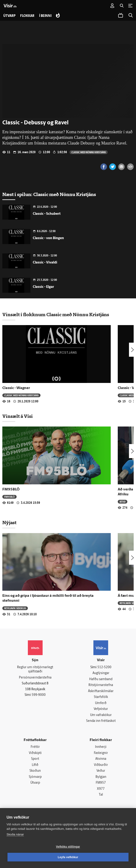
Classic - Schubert (47, 214)
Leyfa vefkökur (68, 857)
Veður (101, 771)
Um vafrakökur (101, 715)
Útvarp (35, 783)
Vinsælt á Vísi (18, 416)
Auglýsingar (101, 673)
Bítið (123, 502)
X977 (101, 789)
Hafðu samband (101, 679)
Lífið (35, 765)
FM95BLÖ (11, 490)
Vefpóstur (101, 709)
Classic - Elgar (43, 287)
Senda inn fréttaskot (101, 721)
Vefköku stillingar (68, 847)
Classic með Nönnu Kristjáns (89, 152)
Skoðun (35, 771)
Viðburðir (101, 765)
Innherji (101, 747)
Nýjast (9, 523)
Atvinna (101, 759)
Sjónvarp (35, 777)
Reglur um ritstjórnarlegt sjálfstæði (35, 670)
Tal (101, 795)
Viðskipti (35, 753)
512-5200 (104, 667)
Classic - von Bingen (48, 238)
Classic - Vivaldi (45, 263)
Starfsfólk (101, 697)
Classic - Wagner (16, 388)
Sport (35, 759)
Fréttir (35, 747)
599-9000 (39, 695)
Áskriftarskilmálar (101, 691)
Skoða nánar (15, 834)
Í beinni (45, 16)
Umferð (101, 703)
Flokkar (27, 16)
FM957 (101, 783)
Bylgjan (101, 777)
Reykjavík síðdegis (15, 608)
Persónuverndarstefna (35, 678)
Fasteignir (101, 753)
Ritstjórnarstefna (101, 685)
